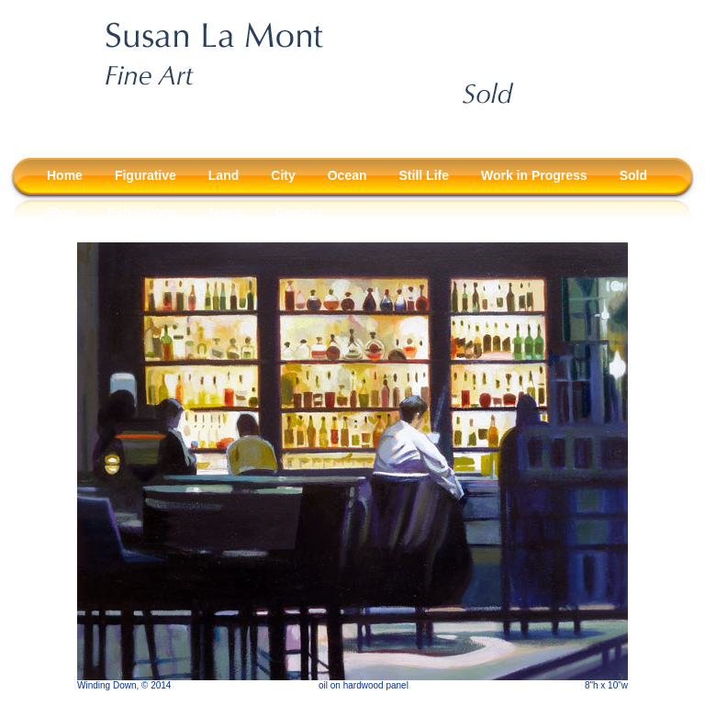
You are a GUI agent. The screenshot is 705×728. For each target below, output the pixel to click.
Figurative (145, 175)
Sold (633, 175)
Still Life (424, 175)
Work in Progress (534, 175)
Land (224, 175)
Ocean (347, 175)
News (226, 212)
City (283, 175)
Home (65, 175)
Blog (61, 212)
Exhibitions (142, 212)
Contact (298, 212)
